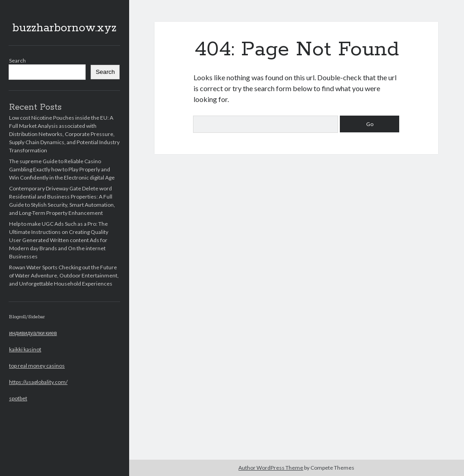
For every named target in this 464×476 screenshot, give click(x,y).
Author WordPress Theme (271, 468)
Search (17, 61)
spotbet (18, 398)
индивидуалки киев (33, 333)
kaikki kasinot (25, 349)
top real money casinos (37, 366)
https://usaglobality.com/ (38, 382)
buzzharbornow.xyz (64, 28)
